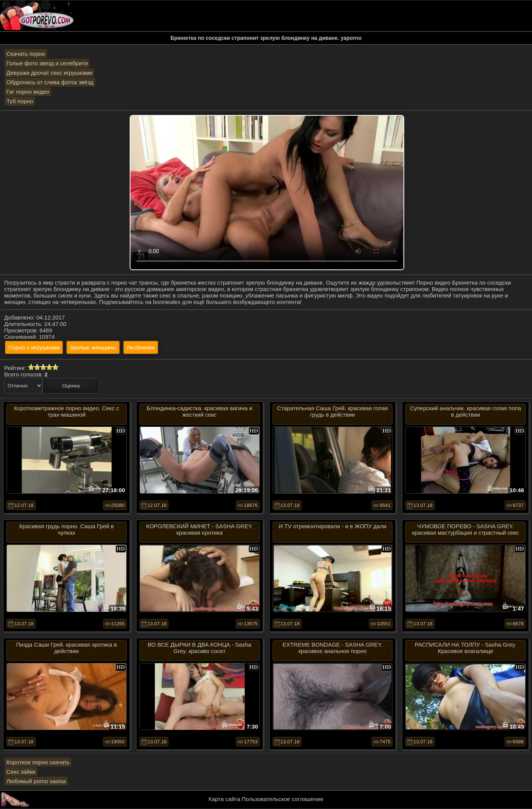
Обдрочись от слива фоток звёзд (50, 82)
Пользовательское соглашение (282, 799)
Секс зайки (21, 772)
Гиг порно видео (28, 92)
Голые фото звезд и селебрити (47, 63)
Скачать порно (26, 54)
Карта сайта (224, 799)
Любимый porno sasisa (36, 781)
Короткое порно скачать (38, 762)
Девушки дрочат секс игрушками (49, 73)
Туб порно (20, 101)
